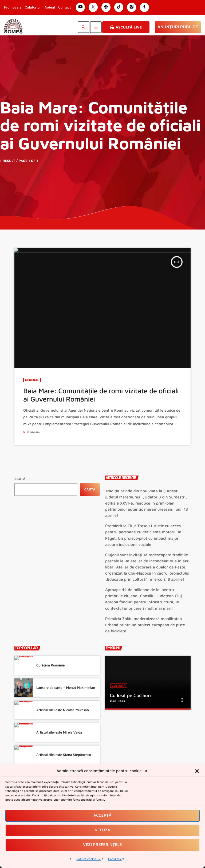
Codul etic (115, 859)
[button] (197, 771)
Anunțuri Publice (178, 27)
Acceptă (102, 815)
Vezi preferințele (102, 845)
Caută (20, 479)
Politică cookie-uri (89, 859)
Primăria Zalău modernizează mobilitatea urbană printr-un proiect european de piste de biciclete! (145, 625)
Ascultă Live (126, 27)
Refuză (103, 830)
